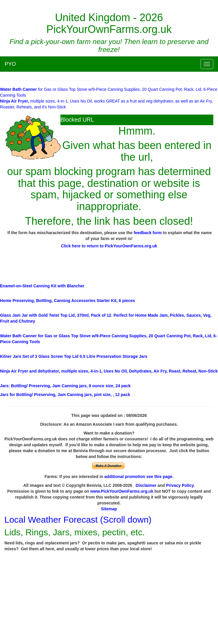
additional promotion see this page (138, 477)
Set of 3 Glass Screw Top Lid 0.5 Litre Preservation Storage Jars (74, 356)
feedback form (148, 233)
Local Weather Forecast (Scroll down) (78, 520)
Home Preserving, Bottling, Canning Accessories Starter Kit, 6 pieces (67, 301)
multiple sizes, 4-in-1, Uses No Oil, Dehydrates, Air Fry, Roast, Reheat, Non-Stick (109, 371)
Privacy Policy (180, 485)
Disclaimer (146, 485)
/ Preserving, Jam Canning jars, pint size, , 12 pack (65, 395)
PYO (10, 64)
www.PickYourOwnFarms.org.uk (122, 491)
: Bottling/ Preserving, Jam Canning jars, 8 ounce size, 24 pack (65, 386)
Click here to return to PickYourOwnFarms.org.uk (109, 246)
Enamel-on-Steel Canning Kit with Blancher (42, 286)
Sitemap (109, 509)
